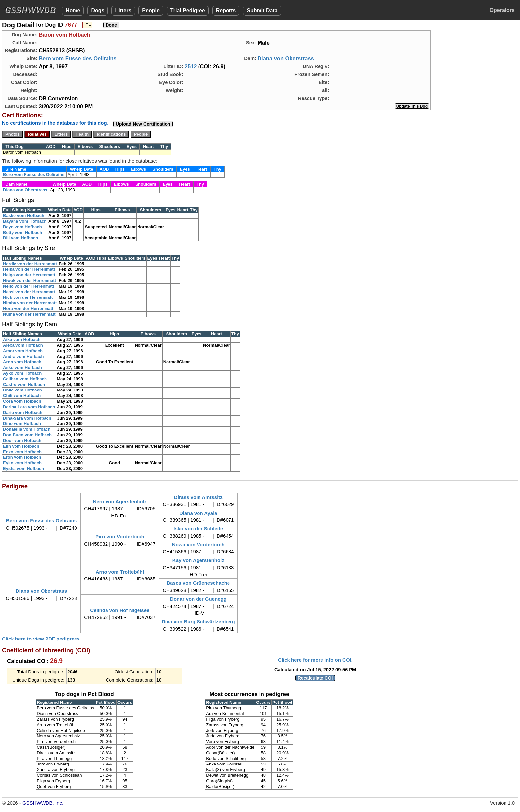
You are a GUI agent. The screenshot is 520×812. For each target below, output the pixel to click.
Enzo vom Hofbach (22, 452)
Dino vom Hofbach (22, 424)
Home (73, 10)
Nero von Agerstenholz (120, 501)
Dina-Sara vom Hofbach (27, 418)
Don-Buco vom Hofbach (27, 435)
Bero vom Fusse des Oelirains (78, 58)
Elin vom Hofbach (21, 446)
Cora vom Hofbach (22, 401)
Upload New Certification (143, 124)
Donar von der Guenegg (198, 599)
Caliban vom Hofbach (25, 379)
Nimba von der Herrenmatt (30, 303)
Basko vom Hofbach (24, 216)
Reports (226, 10)
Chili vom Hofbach (22, 396)
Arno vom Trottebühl (120, 572)
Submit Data (262, 10)
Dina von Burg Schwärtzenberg (198, 622)
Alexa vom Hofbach (23, 345)
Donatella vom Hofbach (27, 429)
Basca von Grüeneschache (198, 583)
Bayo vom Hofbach (22, 227)
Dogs (98, 10)
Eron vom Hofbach (22, 457)
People (151, 10)
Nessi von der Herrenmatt (29, 292)
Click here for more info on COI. (315, 660)
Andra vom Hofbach (23, 356)
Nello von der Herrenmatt (29, 286)
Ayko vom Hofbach (22, 373)
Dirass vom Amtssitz (198, 497)
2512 (191, 66)
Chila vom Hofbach (22, 390)
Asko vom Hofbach (22, 368)
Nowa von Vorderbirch (198, 544)
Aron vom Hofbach (22, 362)
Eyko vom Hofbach (22, 463)
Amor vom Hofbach (23, 351)
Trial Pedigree (188, 10)
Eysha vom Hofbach (23, 468)
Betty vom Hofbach (22, 232)
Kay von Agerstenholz (198, 560)
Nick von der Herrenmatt (28, 297)
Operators (502, 10)
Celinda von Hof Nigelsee (120, 610)
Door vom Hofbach (22, 440)
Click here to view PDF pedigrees (41, 639)
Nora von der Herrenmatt (28, 309)
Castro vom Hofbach (24, 384)
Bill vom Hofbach (20, 238)
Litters (123, 10)
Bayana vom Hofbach (25, 221)
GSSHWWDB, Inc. (43, 803)
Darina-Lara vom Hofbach (29, 407)
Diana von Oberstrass (286, 58)
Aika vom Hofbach (22, 340)
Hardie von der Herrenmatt (30, 264)
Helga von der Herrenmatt (29, 275)
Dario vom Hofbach (23, 412)
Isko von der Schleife (198, 529)
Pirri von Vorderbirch (120, 536)
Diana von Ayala (198, 513)
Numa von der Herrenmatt (29, 314)
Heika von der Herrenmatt (29, 269)
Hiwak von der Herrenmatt (30, 281)
